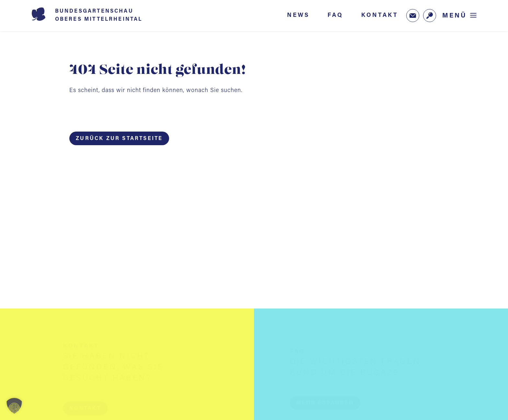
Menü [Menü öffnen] (455, 16)
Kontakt (380, 15)
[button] (92, 408)
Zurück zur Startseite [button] (119, 139)
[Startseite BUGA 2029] (97, 16)
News (298, 15)
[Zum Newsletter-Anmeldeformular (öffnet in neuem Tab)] (413, 16)
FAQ (335, 15)
